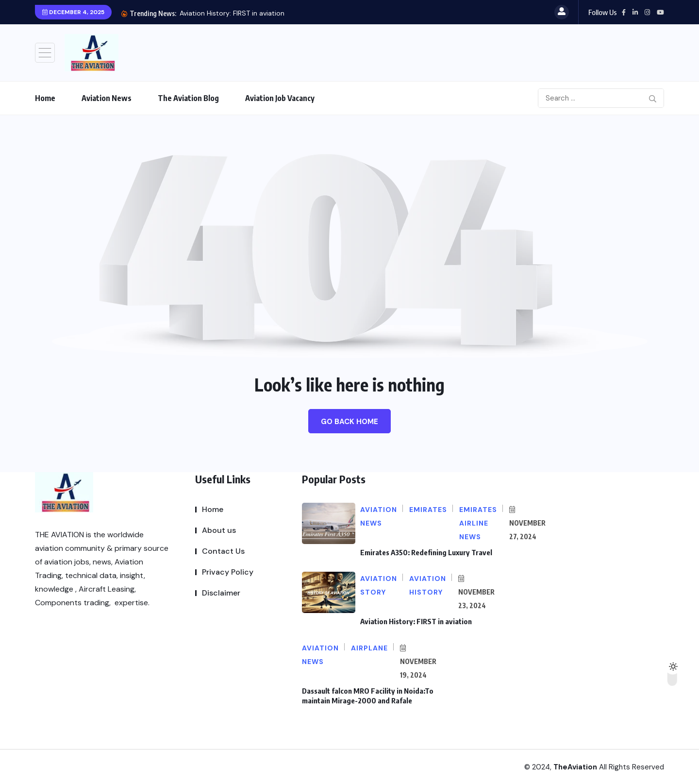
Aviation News (107, 98)
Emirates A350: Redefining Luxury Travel (234, 13)
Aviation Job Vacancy (280, 98)
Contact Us (223, 551)
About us (219, 530)
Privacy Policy (228, 572)
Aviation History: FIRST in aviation (415, 621)
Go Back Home (349, 422)
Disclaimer (221, 593)
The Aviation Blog (188, 98)
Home (45, 98)
